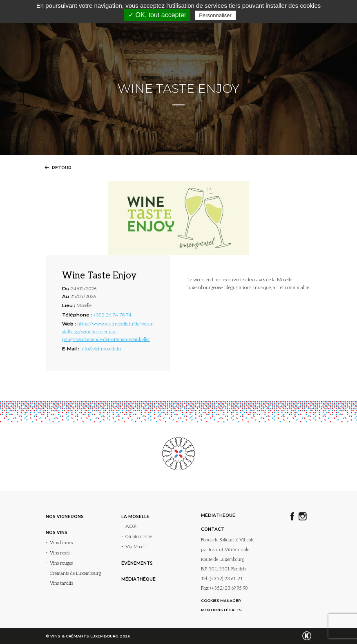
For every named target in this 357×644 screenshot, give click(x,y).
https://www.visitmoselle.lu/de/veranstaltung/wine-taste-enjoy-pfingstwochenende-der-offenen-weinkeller (108, 332)
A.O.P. (131, 526)
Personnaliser (215, 15)
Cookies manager (221, 600)
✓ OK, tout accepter (157, 15)
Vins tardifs (61, 583)
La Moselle (135, 517)
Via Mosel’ (136, 547)
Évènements (137, 563)
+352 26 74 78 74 (112, 315)
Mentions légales (221, 610)
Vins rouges (61, 563)
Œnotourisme (139, 537)
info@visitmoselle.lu (101, 349)
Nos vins (57, 533)
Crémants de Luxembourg (75, 573)
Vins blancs (61, 543)
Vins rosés (60, 553)
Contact (213, 529)
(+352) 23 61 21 (226, 579)
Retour (57, 168)
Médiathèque (138, 579)
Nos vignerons (65, 517)
